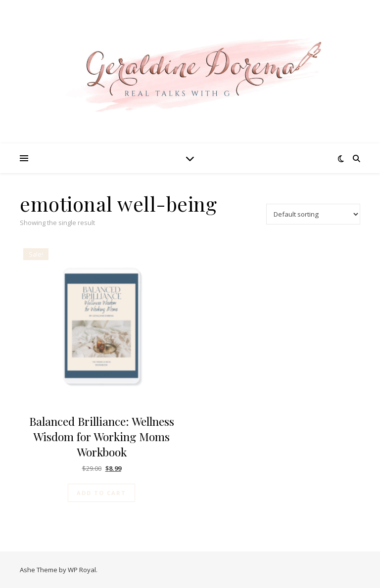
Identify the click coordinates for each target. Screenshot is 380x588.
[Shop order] (313, 214)
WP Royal (82, 570)
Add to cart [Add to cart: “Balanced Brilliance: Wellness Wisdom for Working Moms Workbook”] (101, 493)
